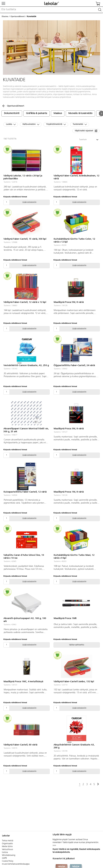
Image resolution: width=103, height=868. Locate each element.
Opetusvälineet (18, 16)
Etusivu (5, 16)
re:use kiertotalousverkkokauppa (16, 864)
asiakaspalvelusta (62, 852)
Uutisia (5, 852)
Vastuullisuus (7, 850)
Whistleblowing (9, 855)
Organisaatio (7, 844)
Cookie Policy (8, 861)
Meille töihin (7, 847)
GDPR (4, 858)
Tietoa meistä (8, 841)
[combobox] (51, 10)
